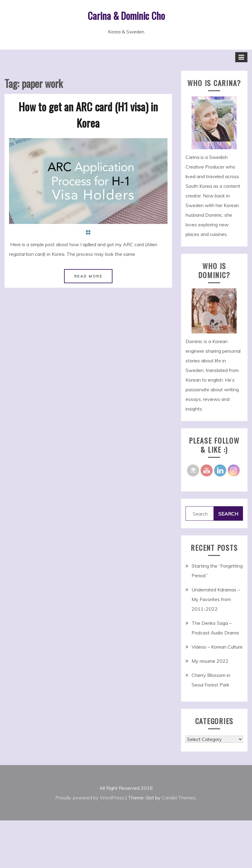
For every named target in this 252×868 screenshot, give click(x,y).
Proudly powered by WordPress (90, 798)
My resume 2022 (210, 661)
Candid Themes (179, 798)
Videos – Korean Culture (217, 647)
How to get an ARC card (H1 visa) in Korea (88, 115)
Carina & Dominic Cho (126, 15)
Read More (88, 276)
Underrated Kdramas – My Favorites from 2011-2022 (216, 599)
